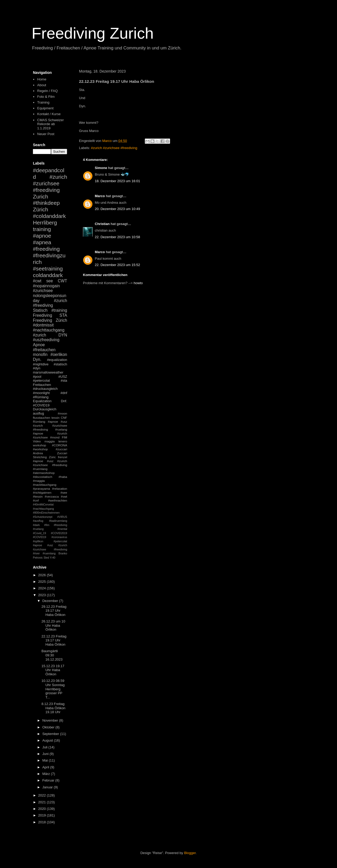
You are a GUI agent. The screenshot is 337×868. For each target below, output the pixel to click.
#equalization (57, 360)
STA (63, 315)
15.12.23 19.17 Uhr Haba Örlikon (53, 670)
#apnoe (42, 236)
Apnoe (39, 345)
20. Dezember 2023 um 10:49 (117, 209)
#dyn (37, 368)
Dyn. (37, 359)
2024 (43, 588)
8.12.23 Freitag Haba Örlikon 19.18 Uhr (53, 708)
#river (36, 553)
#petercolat (41, 381)
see (50, 281)
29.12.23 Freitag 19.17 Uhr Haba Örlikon (54, 611)
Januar (48, 787)
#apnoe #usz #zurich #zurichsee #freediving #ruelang (50, 425)
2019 (43, 815)
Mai (46, 760)
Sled (46, 558)
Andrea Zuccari (50, 453)
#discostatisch (43, 477)
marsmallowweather (48, 372)
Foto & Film (46, 97)
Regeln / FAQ (47, 91)
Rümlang (39, 422)
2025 (43, 582)
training (42, 229)
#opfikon (38, 541)
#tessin (38, 496)
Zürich (41, 209)
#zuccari (61, 449)
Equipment (45, 108)
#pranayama (41, 489)
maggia (49, 441)
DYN (63, 335)
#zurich (39, 335)
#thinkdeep (46, 203)
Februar (49, 780)
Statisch (40, 310)
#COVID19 (41, 405)
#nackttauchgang (45, 485)
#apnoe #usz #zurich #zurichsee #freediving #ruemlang (50, 465)
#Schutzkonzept (43, 517)
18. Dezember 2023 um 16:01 (117, 181)
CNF (64, 418)
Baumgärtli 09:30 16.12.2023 (52, 655)
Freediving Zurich (93, 33)
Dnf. (64, 401)
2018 (43, 822)
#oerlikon (59, 354)
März (47, 774)
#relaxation (60, 489)
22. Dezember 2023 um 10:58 (117, 237)
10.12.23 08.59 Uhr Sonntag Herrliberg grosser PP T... (53, 689)
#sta (64, 381)
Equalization (42, 401)
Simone (101, 168)
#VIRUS (62, 517)
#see (64, 492)
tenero (63, 441)
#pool (37, 377)
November (51, 720)
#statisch (60, 364)
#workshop (40, 449)
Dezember (51, 601)
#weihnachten (58, 500)
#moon (62, 413)
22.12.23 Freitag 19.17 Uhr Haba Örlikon (54, 640)
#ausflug (38, 521)
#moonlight (41, 393)
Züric (52, 457)
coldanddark (48, 275)
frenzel (63, 457)
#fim (47, 525)
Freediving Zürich (50, 320)
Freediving (43, 315)
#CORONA (60, 445)
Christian (102, 224)
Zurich (41, 196)
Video (37, 441)
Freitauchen (42, 385)
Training (43, 102)
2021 (43, 802)
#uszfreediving (46, 340)
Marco (100, 196)
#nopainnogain (46, 286)
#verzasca (52, 496)
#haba (63, 477)
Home (42, 79)
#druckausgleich (45, 389)
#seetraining (48, 269)
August (48, 740)
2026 (43, 575)
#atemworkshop (44, 473)
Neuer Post (46, 134)
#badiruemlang (58, 521)
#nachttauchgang (49, 330)
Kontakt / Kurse (49, 114)
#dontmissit (43, 325)
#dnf (64, 393)
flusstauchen (42, 418)
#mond (55, 437)
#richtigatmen (42, 492)
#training (59, 310)
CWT (62, 281)
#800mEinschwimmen (46, 513)
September (51, 734)
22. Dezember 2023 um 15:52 (117, 265)
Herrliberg (45, 223)
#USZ (63, 377)
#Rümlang (41, 397)
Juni (46, 754)
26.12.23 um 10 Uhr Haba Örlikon (53, 625)
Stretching (40, 457)
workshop (39, 445)
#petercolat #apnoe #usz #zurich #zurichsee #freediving (50, 545)
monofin (40, 354)
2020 (43, 809)
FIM (65, 437)
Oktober (49, 727)
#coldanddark (49, 216)
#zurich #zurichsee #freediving (114, 148)
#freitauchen (44, 350)
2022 (43, 795)
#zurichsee (43, 291)
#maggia (39, 481)
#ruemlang (49, 553)
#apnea (42, 242)
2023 (43, 595)
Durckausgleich (45, 409)
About (42, 85)
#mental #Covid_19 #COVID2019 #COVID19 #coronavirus (50, 533)
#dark (36, 525)
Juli (45, 747)
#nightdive (41, 364)
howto (138, 283)
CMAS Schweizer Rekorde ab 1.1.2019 (50, 124)
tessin (56, 418)
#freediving (46, 249)
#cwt (37, 281)
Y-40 (53, 558)
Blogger (190, 853)
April (46, 767)
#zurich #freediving (50, 303)
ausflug (38, 413)
